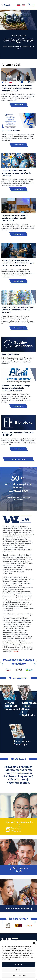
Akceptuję (19, 965)
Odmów (19, 970)
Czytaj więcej (18, 104)
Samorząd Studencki (19, 908)
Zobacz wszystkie (19, 459)
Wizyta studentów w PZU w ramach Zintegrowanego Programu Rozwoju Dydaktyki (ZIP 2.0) (17, 88)
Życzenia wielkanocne (11, 131)
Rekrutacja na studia (19, 870)
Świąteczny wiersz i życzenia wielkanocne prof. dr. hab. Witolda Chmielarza (16, 173)
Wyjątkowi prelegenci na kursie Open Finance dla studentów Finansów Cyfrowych (17, 310)
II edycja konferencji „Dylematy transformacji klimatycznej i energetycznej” (15, 218)
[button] (34, 943)
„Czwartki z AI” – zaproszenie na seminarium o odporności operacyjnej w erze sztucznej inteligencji (18, 263)
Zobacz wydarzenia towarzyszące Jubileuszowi (19, 499)
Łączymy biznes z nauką (19, 822)
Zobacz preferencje (19, 975)
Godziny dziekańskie (10, 354)
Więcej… (16, 651)
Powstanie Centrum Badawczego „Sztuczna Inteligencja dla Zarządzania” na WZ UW (16, 388)
